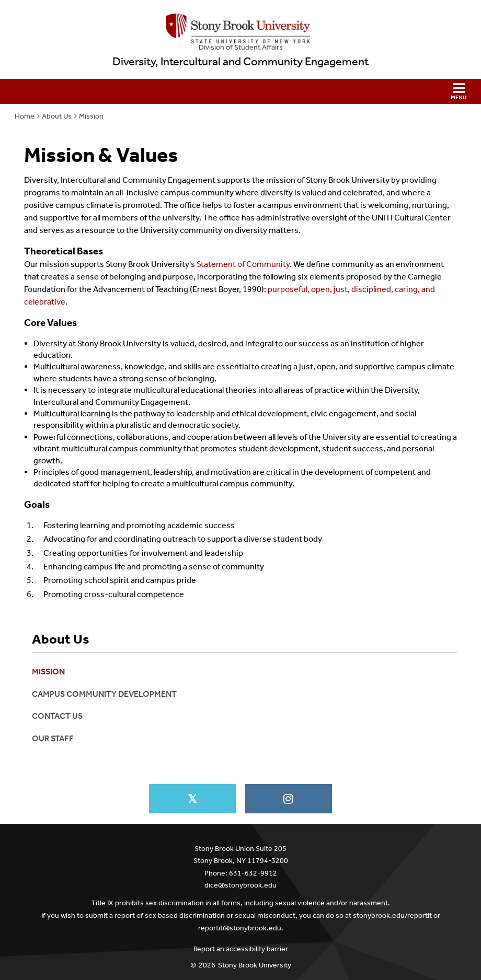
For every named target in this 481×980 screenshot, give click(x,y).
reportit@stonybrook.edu (240, 928)
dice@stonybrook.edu (241, 885)
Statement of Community (243, 264)
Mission (91, 116)
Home (25, 116)
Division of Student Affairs (241, 47)
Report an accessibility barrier (241, 949)
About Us (57, 116)
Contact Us (57, 716)
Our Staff (53, 738)
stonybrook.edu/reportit (392, 915)
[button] (241, 91)
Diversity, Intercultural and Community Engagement (241, 62)
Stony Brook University (255, 965)
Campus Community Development (104, 694)
